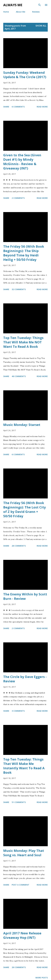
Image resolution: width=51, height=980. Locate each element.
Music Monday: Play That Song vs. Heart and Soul (24, 853)
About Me (21, 12)
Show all (41, 26)
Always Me (13, 5)
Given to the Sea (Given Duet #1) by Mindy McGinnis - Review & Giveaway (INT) (22, 162)
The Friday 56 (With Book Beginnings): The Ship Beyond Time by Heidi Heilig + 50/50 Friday (24, 253)
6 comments (18, 107)
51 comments (19, 802)
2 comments (18, 198)
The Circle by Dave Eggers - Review (25, 679)
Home (6, 12)
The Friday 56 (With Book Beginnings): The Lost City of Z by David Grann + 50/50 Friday (25, 509)
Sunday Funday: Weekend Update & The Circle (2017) (25, 75)
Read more (42, 107)
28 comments (19, 546)
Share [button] (6, 107)
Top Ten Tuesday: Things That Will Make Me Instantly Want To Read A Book (24, 766)
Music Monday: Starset (22, 425)
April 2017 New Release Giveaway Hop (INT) (22, 935)
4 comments (18, 711)
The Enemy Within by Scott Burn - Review (25, 596)
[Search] (40, 5)
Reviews (36, 12)
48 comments (19, 376)
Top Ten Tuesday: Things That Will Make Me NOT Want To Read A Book (23, 342)
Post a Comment (20, 885)
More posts (42, 978)
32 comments (19, 289)
